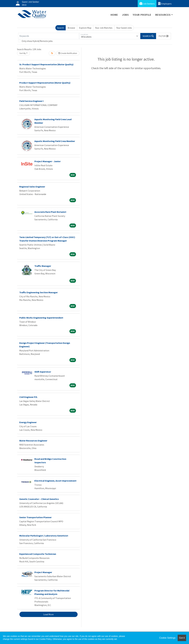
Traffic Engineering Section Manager (38, 292)
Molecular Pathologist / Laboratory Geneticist (44, 536)
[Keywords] (49, 36)
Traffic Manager (43, 266)
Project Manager (43, 572)
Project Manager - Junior (48, 161)
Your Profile (142, 15)
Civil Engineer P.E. (29, 397)
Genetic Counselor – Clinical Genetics (39, 499)
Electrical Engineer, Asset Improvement (55, 481)
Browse (71, 28)
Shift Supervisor (43, 372)
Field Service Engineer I (31, 101)
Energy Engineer (28, 422)
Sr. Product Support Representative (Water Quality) (46, 64)
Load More (48, 614)
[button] (164, 36)
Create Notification (68, 53)
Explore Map (85, 28)
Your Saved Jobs (124, 28)
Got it (182, 638)
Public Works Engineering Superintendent (41, 318)
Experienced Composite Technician (38, 554)
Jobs (125, 15)
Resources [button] (163, 15)
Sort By (23, 53)
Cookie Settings (167, 638)
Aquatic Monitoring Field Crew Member (55, 141)
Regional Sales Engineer (32, 187)
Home (114, 15)
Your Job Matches (104, 28)
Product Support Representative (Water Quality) (45, 83)
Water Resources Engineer (33, 441)
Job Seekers (147, 4)
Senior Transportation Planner (35, 517)
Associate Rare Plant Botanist (50, 212)
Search (60, 28)
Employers (165, 4)
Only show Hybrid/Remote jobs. (37, 41)
